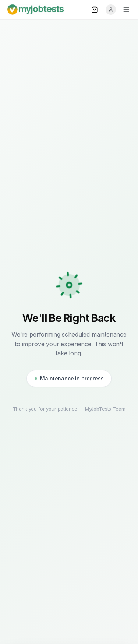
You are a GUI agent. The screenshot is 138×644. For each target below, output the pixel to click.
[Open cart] (95, 10)
